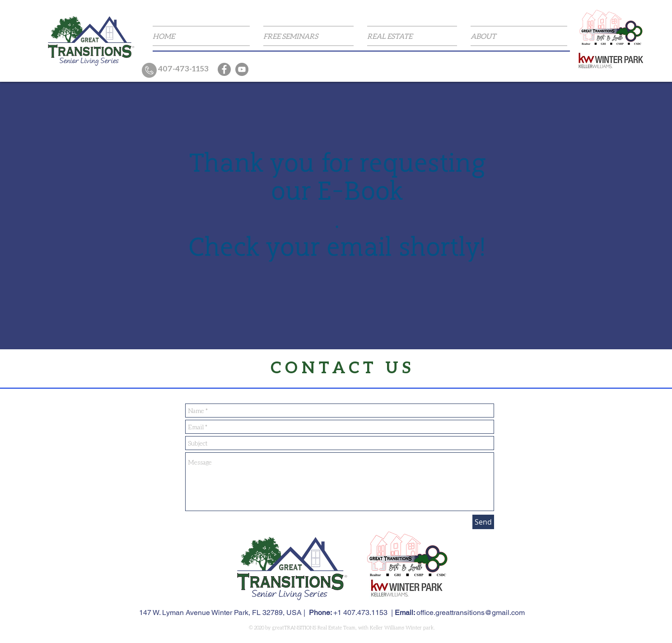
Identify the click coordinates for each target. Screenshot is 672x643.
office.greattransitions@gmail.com (471, 612)
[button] (308, 36)
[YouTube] (242, 69)
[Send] (483, 522)
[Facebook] (224, 69)
